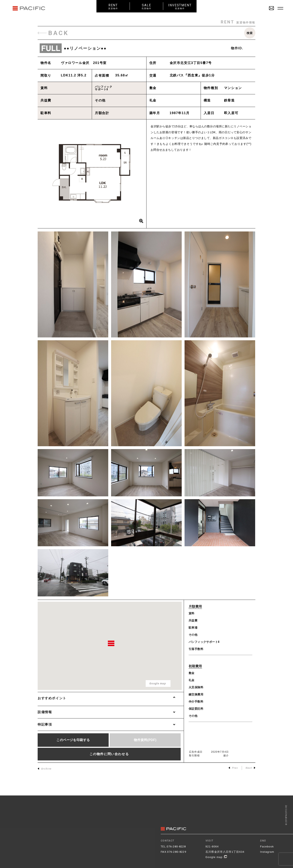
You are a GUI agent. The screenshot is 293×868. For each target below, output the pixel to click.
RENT (113, 6)
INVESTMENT (180, 6)
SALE (146, 6)
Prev (233, 768)
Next (250, 768)
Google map (216, 857)
